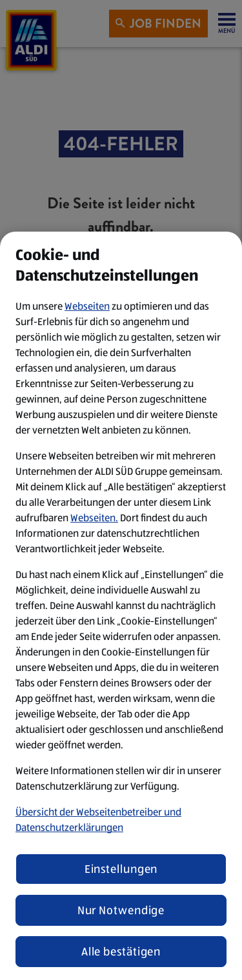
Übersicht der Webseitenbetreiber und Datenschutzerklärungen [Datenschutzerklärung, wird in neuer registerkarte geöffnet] (98, 820)
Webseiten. (94, 518)
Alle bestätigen (121, 952)
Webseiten (87, 306)
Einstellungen (121, 869)
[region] (121, 606)
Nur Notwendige (121, 910)
